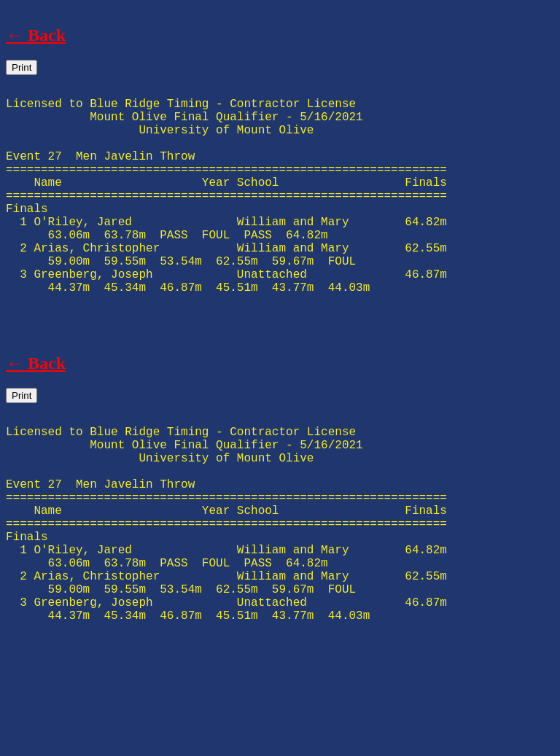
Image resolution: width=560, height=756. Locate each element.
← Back (36, 35)
